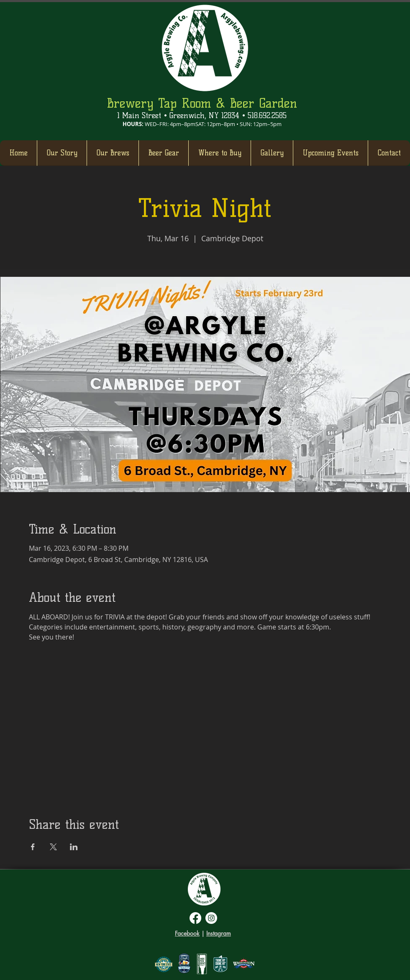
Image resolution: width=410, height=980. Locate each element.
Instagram (219, 933)
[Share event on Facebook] (33, 847)
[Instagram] (211, 918)
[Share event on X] (53, 847)
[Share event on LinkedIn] (74, 847)
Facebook (187, 933)
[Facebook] (195, 918)
